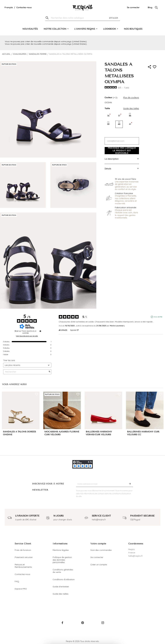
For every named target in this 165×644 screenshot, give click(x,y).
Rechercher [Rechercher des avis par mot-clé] (26, 372)
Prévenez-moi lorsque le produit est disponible (122, 151)
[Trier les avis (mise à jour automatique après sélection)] (27, 365)
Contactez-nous (24, 7)
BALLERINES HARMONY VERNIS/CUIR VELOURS (99, 433)
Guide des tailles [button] (131, 108)
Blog (150, 7)
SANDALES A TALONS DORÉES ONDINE (20, 433)
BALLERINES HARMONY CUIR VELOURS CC (143, 433)
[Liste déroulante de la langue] (9, 8)
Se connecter (133, 7)
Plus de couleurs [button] (131, 97)
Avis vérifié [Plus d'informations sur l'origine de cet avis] (158, 317)
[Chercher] (83, 18)
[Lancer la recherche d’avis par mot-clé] (50, 372)
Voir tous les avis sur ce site (27, 336)
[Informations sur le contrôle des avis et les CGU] (40, 331)
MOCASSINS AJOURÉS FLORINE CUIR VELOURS (62, 433)
